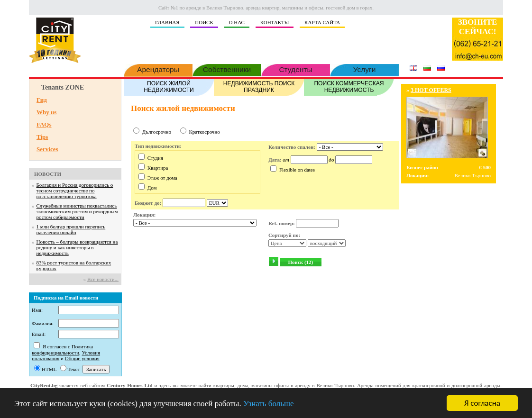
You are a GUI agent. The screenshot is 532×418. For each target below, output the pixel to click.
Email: (39, 334)
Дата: (275, 160)
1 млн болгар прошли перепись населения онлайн (71, 229)
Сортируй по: (284, 235)
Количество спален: (292, 147)
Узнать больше (269, 404)
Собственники (227, 69)
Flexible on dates (297, 170)
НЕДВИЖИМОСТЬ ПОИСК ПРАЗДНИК (259, 86)
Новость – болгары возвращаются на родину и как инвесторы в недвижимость (77, 247)
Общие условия (82, 358)
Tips (42, 137)
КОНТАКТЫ (275, 22)
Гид (42, 100)
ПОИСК (204, 22)
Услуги (364, 69)
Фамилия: (43, 323)
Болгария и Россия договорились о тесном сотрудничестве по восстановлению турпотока (75, 191)
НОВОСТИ (48, 174)
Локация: (144, 215)
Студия (155, 158)
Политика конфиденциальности (62, 350)
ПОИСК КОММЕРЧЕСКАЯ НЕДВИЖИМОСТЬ (349, 86)
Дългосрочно (157, 132)
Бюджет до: (148, 203)
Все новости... (103, 279)
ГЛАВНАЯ (167, 22)
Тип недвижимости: (158, 146)
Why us (46, 112)
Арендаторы (158, 69)
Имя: (37, 310)
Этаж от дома (162, 178)
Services (47, 149)
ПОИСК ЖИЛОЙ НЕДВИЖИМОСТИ (169, 86)
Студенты (296, 69)
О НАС (237, 22)
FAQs (44, 124)
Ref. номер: (282, 223)
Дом (152, 188)
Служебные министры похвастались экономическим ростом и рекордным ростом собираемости (77, 211)
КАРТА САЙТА (322, 22)
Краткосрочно (204, 132)
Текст (74, 369)
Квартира (158, 168)
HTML (49, 369)
